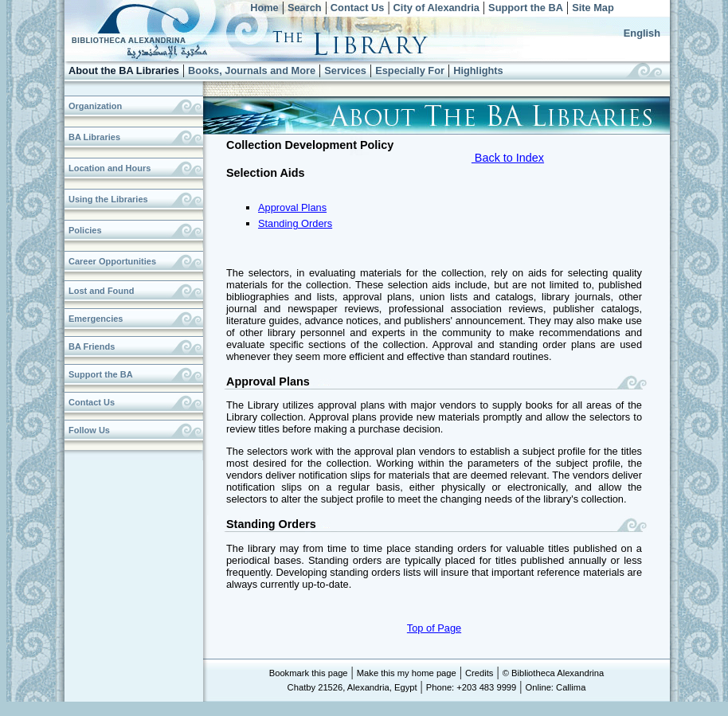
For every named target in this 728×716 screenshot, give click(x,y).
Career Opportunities (112, 261)
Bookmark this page (309, 673)
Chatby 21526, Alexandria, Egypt (352, 687)
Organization (95, 106)
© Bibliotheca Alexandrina (554, 673)
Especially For (410, 70)
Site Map (593, 8)
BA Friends (92, 346)
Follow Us (89, 430)
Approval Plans (292, 207)
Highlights (478, 70)
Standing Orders (295, 223)
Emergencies (96, 319)
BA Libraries (94, 137)
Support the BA (526, 8)
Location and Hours (110, 168)
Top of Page (434, 628)
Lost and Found (101, 291)
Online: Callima (556, 687)
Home (264, 8)
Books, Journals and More (252, 70)
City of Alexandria (436, 8)
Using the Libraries (108, 199)
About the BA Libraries (124, 70)
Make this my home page (407, 673)
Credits (479, 673)
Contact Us (358, 8)
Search (305, 8)
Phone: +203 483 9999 (472, 687)
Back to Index (508, 158)
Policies (85, 230)
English (642, 33)
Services (345, 70)
